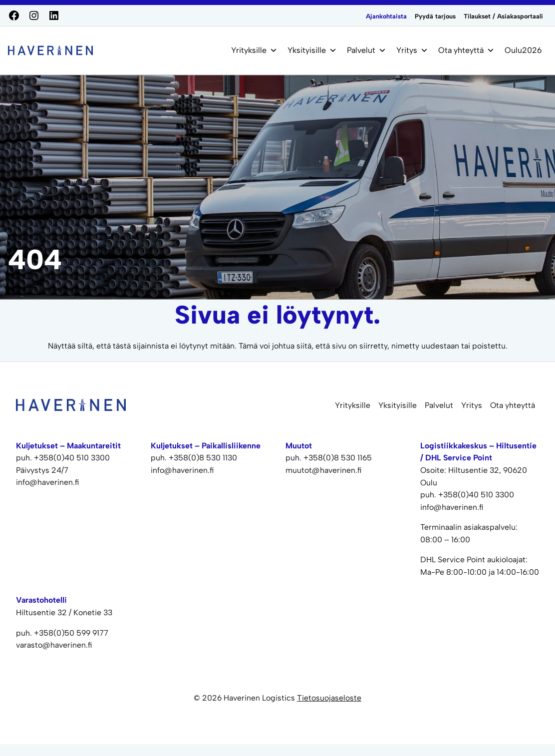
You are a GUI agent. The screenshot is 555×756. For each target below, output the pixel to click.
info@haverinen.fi (452, 507)
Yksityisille (312, 50)
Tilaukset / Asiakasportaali (503, 16)
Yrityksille (254, 50)
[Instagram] (34, 15)
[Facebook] (14, 15)
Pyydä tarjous (435, 16)
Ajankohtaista (386, 16)
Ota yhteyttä (466, 50)
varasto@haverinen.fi (54, 645)
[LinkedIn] (54, 15)
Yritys (412, 50)
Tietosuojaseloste (329, 698)
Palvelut (367, 50)
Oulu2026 (523, 50)
